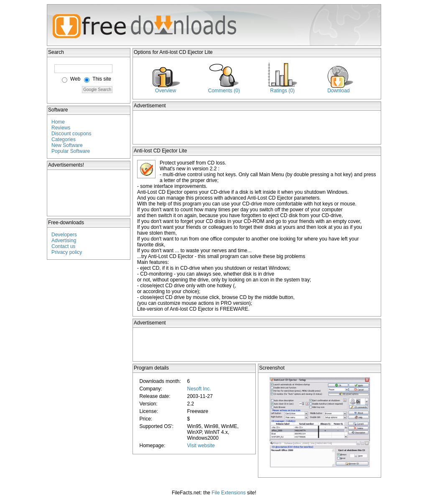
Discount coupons (71, 134)
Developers (64, 235)
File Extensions (228, 493)
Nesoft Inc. (199, 389)
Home (58, 122)
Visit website (201, 446)
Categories (64, 139)
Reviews (61, 128)
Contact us (63, 246)
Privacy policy (67, 252)
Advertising (64, 241)
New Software (67, 145)
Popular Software (71, 151)
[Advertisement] (89, 193)
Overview (166, 91)
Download (338, 91)
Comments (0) (224, 91)
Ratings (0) (282, 91)
